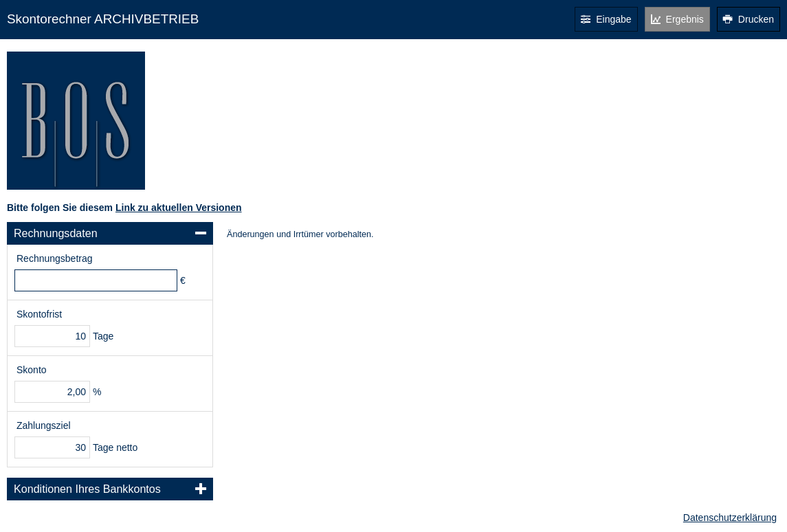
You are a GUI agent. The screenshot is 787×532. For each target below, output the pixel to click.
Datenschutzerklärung (730, 518)
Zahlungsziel (44, 425)
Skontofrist (39, 314)
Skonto (32, 370)
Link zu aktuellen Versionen (179, 208)
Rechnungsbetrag (55, 258)
